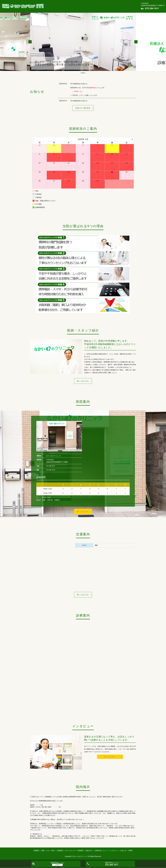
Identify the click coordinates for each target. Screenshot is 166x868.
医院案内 (107, 5)
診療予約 (57, 863)
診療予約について (54, 8)
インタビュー (70, 8)
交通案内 (51, 5)
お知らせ (82, 8)
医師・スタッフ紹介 (66, 5)
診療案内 (81, 5)
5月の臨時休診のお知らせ (79, 84)
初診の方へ (119, 5)
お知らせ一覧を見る (83, 108)
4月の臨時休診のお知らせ (79, 101)
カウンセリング (94, 5)
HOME (92, 8)
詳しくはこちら (83, 381)
